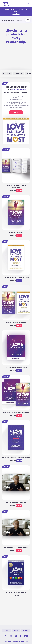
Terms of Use (7, 642)
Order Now (16, 112)
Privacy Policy (16, 642)
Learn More (16, 14)
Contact (26, 630)
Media (16, 630)
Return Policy (24, 642)
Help (6, 630)
